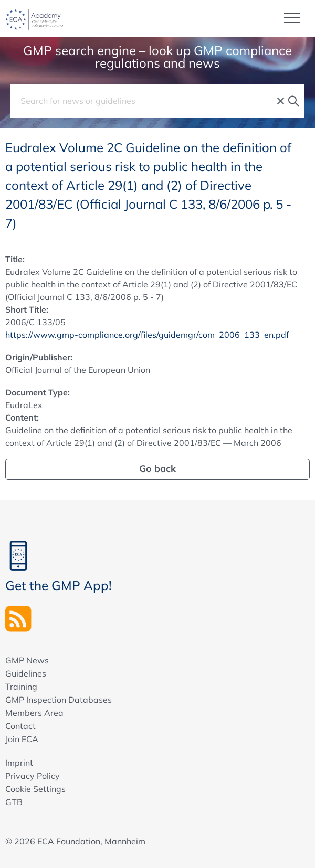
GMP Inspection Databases (59, 700)
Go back (157, 469)
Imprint (19, 763)
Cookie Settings (35, 789)
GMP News (27, 660)
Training (21, 687)
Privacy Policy (33, 776)
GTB (14, 802)
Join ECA (22, 739)
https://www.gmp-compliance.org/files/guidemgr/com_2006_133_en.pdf (147, 335)
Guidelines (26, 673)
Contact (20, 726)
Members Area (34, 713)
